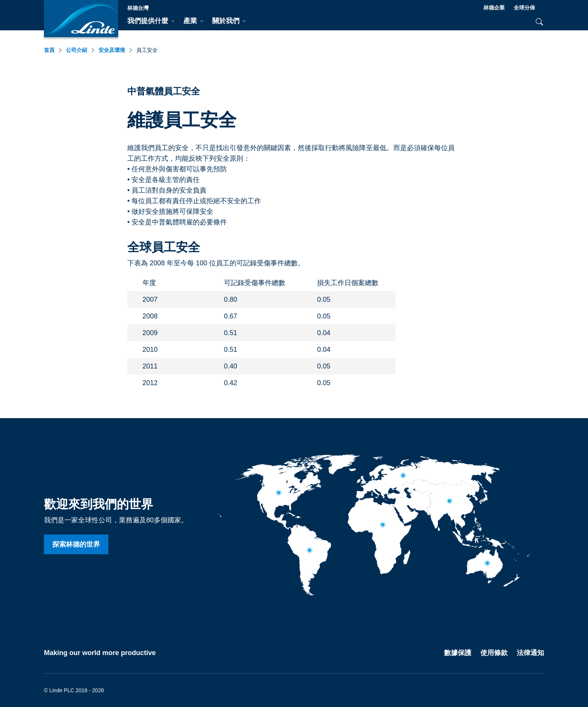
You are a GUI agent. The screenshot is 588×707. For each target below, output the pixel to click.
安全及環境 (112, 50)
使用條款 (494, 653)
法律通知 (530, 653)
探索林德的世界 (76, 544)
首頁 (49, 50)
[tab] (151, 21)
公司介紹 (77, 50)
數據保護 (458, 653)
